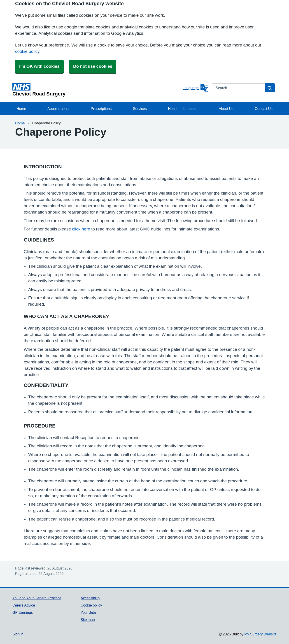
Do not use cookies (93, 66)
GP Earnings (23, 612)
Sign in (18, 634)
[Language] (195, 88)
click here (81, 229)
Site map (88, 620)
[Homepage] (97, 90)
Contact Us (264, 109)
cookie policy (27, 51)
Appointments (58, 109)
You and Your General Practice (37, 598)
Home (21, 109)
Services (140, 109)
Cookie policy (91, 605)
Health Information (183, 109)
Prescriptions (101, 109)
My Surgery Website (260, 634)
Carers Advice (24, 605)
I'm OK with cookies (39, 66)
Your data (88, 612)
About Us (226, 109)
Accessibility (90, 598)
